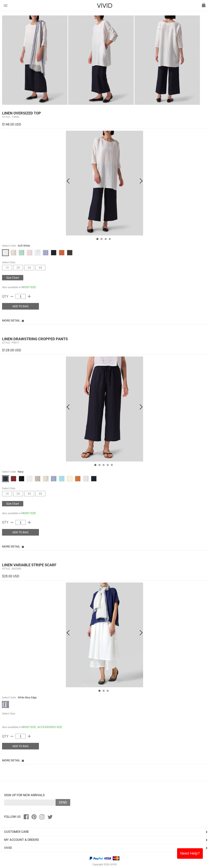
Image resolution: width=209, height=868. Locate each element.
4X (40, 268)
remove (12, 296)
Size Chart (13, 278)
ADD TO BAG (20, 306)
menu (6, 6)
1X (7, 268)
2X (18, 268)
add (29, 296)
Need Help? (190, 853)
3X (29, 268)
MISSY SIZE (29, 287)
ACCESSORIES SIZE (50, 727)
